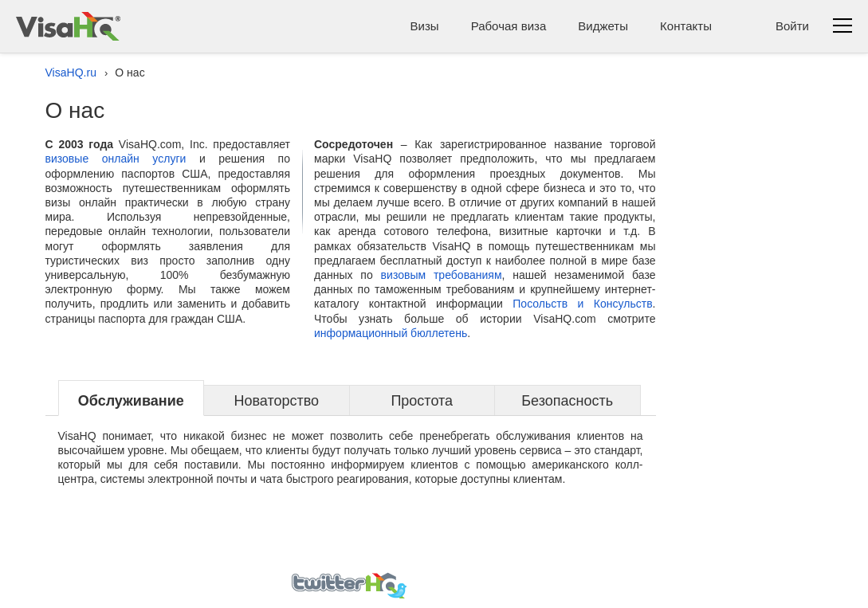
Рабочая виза (509, 26)
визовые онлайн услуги (116, 159)
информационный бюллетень (391, 333)
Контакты (686, 26)
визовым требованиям (442, 275)
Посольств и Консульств (582, 304)
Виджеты (603, 26)
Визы (425, 26)
